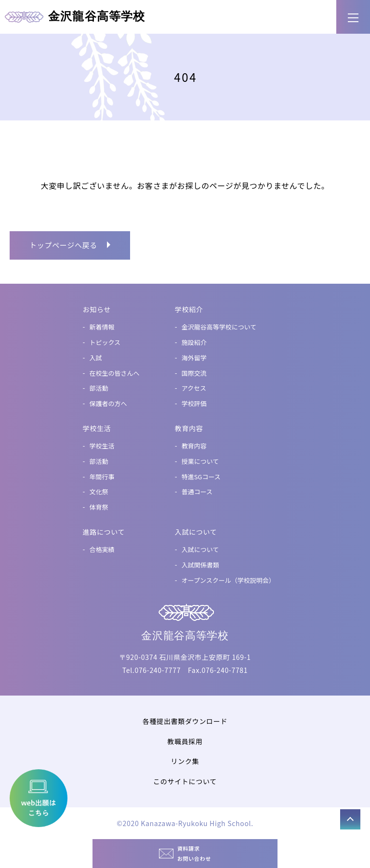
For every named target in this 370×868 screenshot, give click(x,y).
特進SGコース (201, 477)
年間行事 (102, 477)
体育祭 (99, 507)
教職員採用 (185, 741)
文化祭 (99, 492)
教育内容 (194, 446)
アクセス (194, 388)
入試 (96, 358)
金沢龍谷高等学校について (219, 327)
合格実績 (102, 549)
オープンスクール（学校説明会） (228, 580)
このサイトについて (185, 781)
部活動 (99, 388)
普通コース (197, 492)
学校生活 (102, 446)
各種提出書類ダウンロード (185, 721)
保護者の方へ (108, 403)
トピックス (105, 342)
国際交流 (194, 373)
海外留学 (194, 358)
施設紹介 (194, 342)
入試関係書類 (200, 565)
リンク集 (185, 761)
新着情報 (102, 327)
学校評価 (194, 403)
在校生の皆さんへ (115, 373)
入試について (200, 549)
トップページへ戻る (63, 245)
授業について (200, 461)
